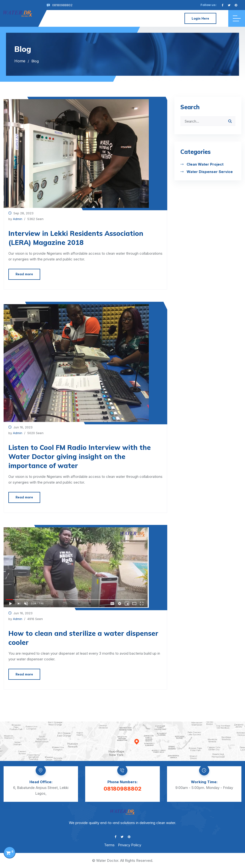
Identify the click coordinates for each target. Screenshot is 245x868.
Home (20, 61)
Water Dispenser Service (210, 172)
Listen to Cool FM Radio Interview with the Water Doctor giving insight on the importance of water (80, 456)
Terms (109, 845)
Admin (18, 219)
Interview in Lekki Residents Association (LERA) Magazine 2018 (76, 238)
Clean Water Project (205, 164)
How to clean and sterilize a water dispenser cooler (83, 638)
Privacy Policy (130, 845)
